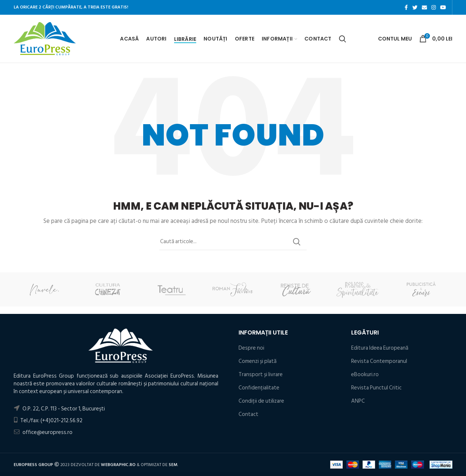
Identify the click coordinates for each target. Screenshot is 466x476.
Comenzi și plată (257, 361)
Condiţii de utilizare (261, 401)
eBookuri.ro (365, 374)
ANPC (358, 401)
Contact (248, 414)
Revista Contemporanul (379, 361)
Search (297, 242)
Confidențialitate (259, 388)
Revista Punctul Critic (376, 388)
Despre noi (251, 348)
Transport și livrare (261, 374)
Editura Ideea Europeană (380, 348)
